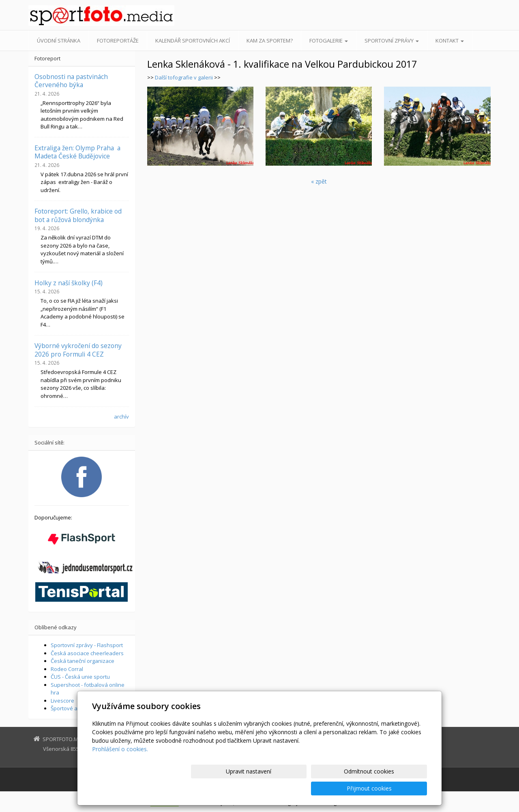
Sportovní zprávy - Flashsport (87, 645)
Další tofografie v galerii (184, 77)
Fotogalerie (329, 41)
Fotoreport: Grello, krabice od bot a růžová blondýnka (78, 215)
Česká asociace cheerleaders (87, 653)
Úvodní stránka (59, 41)
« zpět (319, 181)
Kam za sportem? (270, 41)
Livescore (62, 701)
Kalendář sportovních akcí (193, 41)
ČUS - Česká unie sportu (80, 677)
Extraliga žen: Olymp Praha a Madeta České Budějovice (77, 152)
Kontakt (450, 41)
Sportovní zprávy (392, 41)
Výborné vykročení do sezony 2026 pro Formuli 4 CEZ (78, 350)
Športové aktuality (73, 708)
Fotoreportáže (118, 41)
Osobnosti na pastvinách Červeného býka (71, 81)
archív (121, 417)
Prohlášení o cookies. (120, 766)
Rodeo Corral (67, 669)
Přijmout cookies (396, 788)
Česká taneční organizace (83, 661)
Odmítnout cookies (330, 788)
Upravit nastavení (263, 788)
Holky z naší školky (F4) (69, 283)
